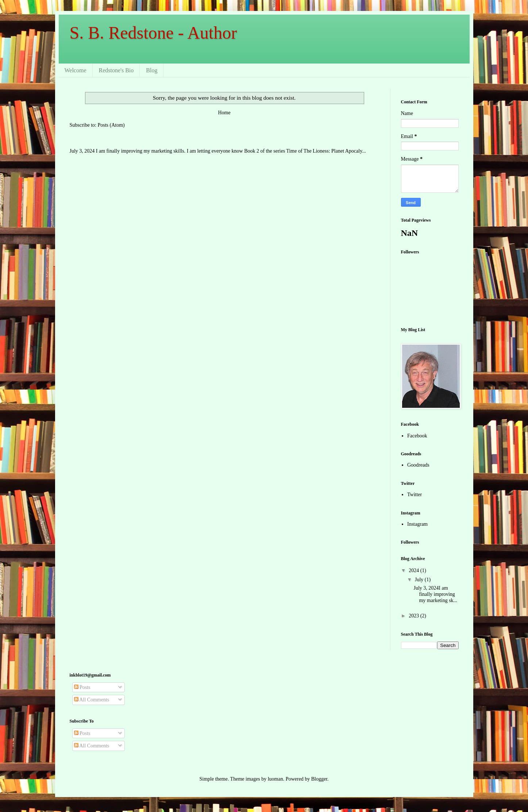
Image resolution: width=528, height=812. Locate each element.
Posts (82, 687)
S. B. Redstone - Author (153, 33)
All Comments (92, 700)
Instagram (417, 524)
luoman (275, 779)
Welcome (76, 70)
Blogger (319, 779)
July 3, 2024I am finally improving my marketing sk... (435, 594)
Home (224, 113)
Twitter (415, 495)
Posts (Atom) (111, 125)
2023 (415, 616)
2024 (415, 570)
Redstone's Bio (116, 70)
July (420, 580)
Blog (152, 70)
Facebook (417, 436)
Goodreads (418, 465)
